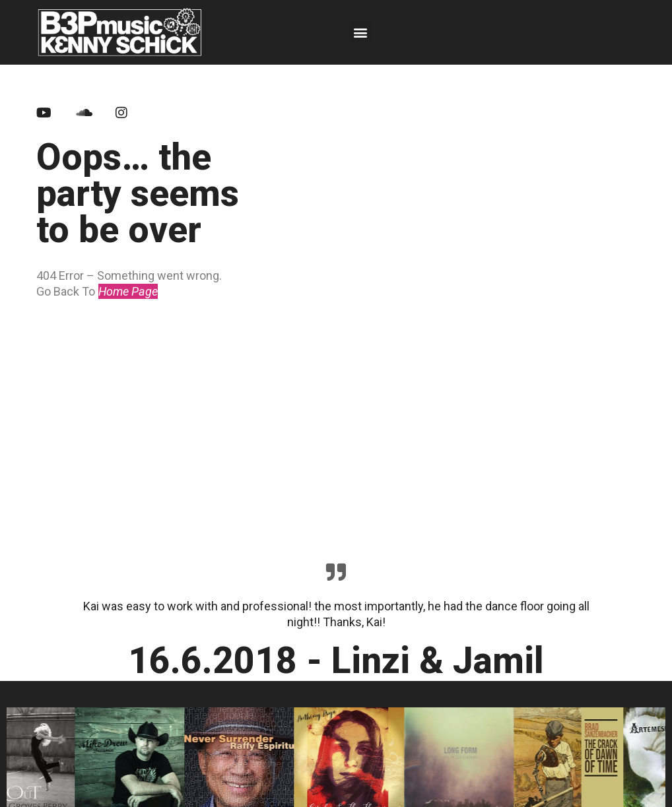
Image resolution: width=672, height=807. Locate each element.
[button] (360, 32)
